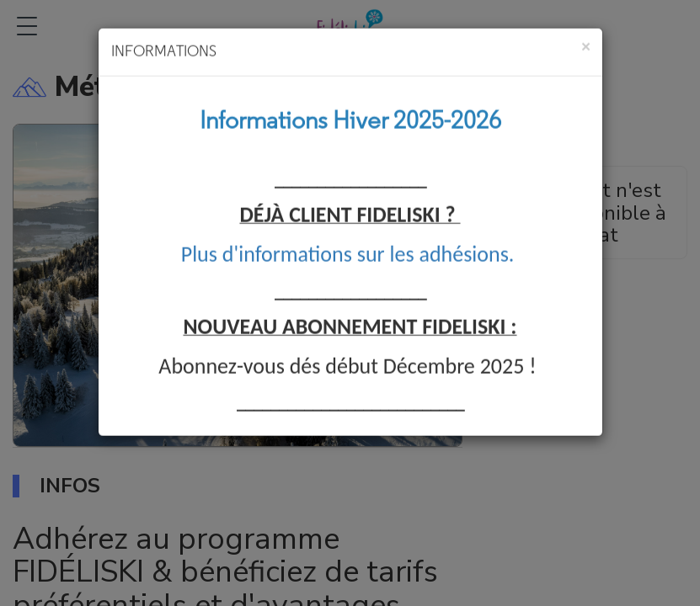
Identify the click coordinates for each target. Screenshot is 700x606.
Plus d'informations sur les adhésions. (348, 246)
